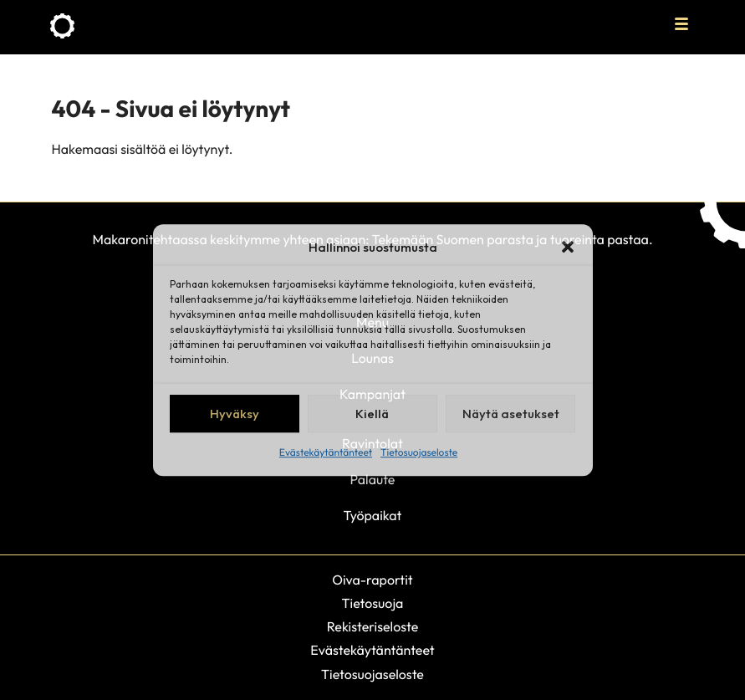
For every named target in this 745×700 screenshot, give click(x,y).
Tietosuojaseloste (419, 453)
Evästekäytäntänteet (326, 453)
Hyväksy (235, 414)
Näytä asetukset (511, 414)
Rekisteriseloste (373, 627)
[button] (568, 247)
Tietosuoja (373, 604)
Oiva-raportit (372, 580)
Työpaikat (373, 516)
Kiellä (372, 414)
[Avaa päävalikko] (681, 23)
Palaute (373, 480)
